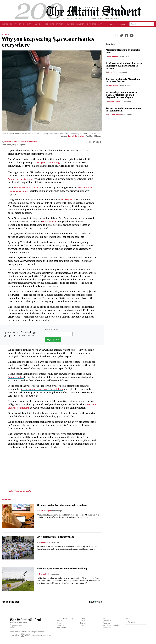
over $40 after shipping (49, 163)
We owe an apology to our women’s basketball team (124, 109)
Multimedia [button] (38, 24)
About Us (106, 619)
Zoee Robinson (114, 86)
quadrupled (67, 200)
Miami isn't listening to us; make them (123, 51)
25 (59, 313)
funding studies (16, 377)
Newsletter (80, 24)
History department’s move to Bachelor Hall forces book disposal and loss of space (121, 95)
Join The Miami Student (112, 625)
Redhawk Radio (91, 24)
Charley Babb (44, 574)
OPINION (5, 34)
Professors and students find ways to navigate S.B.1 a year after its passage (124, 66)
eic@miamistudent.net (18, 623)
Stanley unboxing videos (27, 188)
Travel (82, 625)
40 (71, 313)
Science (83, 623)
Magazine (71, 24)
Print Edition (61, 24)
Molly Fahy (112, 72)
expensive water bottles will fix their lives (43, 389)
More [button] (52, 24)
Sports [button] (29, 24)
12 (56, 313)
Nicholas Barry (45, 542)
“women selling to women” (22, 179)
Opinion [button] (22, 24)
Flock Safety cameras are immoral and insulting (62, 569)
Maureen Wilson (115, 115)
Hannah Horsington (76, 136)
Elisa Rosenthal (114, 101)
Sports (59, 623)
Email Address (52, 330)
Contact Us (107, 621)
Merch (47, 24)
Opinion (59, 621)
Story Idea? (122, 24)
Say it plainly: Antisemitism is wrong (55, 537)
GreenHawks (61, 627)
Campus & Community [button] (9, 24)
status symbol (50, 222)
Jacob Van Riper (45, 511)
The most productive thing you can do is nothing (62, 505)
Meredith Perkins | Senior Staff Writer (21, 142)
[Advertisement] (50, 469)
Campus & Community (65, 619)
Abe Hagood (113, 56)
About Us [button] (101, 24)
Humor (82, 621)
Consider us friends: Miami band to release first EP (123, 80)
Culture (83, 619)
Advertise (113, 24)
